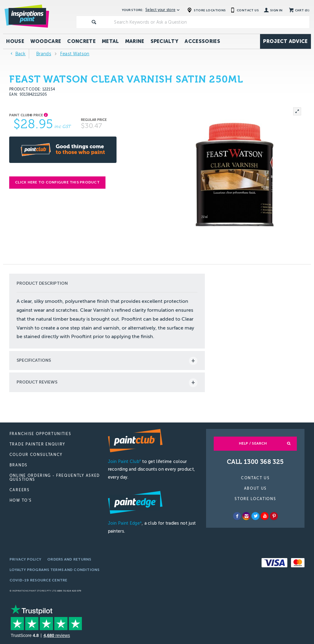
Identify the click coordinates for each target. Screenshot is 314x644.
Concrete (81, 41)
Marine (135, 41)
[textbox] (211, 22)
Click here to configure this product (57, 182)
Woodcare (46, 41)
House (15, 41)
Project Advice (285, 41)
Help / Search (253, 443)
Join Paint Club (124, 462)
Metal (110, 41)
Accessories (202, 41)
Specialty (165, 41)
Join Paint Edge (125, 523)
